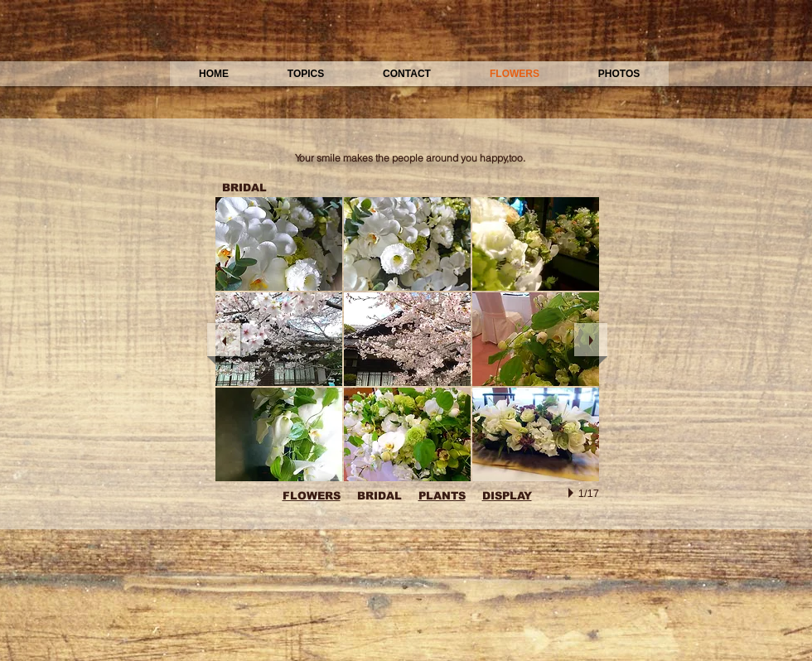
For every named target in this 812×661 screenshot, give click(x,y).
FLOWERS (312, 496)
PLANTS (442, 496)
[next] (591, 340)
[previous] (224, 340)
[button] (279, 244)
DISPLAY (507, 496)
